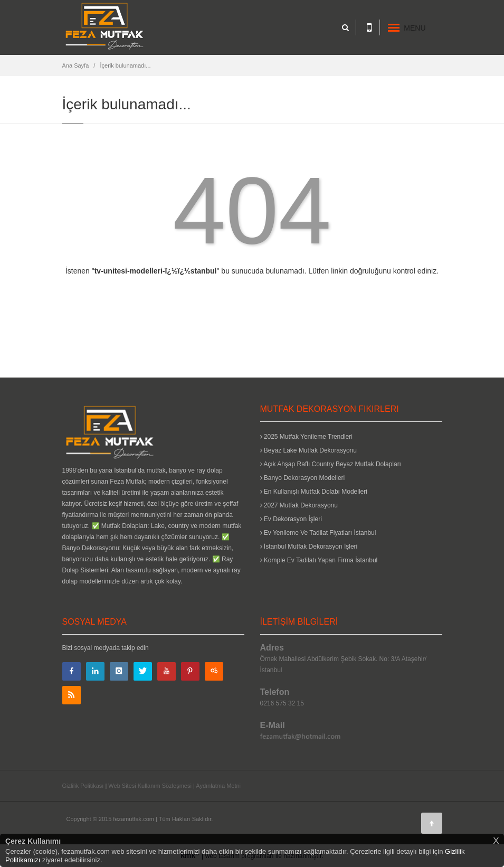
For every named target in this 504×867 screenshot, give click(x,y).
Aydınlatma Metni (218, 786)
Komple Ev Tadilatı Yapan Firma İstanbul (319, 560)
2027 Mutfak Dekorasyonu (299, 505)
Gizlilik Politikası (83, 786)
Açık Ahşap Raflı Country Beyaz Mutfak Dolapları (331, 464)
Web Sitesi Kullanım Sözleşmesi (150, 786)
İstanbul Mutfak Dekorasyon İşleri (309, 546)
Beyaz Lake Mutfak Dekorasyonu (308, 450)
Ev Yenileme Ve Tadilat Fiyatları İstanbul (318, 533)
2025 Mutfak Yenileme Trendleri (306, 437)
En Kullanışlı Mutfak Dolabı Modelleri (314, 492)
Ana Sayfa (76, 65)
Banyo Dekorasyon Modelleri (303, 478)
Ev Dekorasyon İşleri (291, 519)
